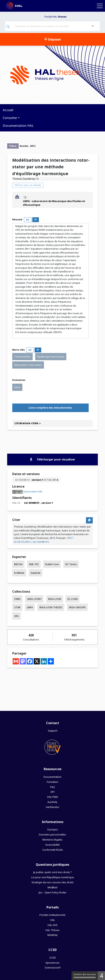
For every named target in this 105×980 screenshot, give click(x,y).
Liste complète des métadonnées (50, 408)
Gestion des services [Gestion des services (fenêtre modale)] (85, 976)
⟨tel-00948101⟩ (41, 542)
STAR (17, 607)
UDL (17, 616)
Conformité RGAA (53, 850)
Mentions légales (52, 840)
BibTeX (18, 564)
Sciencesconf (53, 968)
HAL (53, 920)
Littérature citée (28, 423)
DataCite (36, 573)
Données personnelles (52, 835)
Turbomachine (22, 357)
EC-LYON (73, 599)
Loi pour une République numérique (53, 877)
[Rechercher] (8, 27)
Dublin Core (52, 564)
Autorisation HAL (33, 491)
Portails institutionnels (52, 915)
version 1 (38, 480)
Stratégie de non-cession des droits (53, 882)
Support (53, 731)
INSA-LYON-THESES (51, 607)
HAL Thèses (53, 930)
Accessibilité (52, 845)
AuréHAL (52, 802)
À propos (53, 829)
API (53, 792)
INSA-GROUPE (77, 607)
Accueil (8, 110)
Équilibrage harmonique (51, 357)
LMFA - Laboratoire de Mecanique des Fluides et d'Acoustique (54, 203)
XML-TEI (34, 564)
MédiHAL (53, 935)
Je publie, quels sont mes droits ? (52, 872)
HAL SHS (53, 925)
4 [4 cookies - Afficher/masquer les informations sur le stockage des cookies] (101, 976)
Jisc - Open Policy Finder (53, 892)
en (28, 220)
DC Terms (71, 564)
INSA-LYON (55, 599)
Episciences (53, 963)
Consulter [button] (10, 118)
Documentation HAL (18, 125)
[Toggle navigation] (100, 6)
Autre (17, 387)
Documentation (52, 777)
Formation (52, 782)
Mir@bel (52, 887)
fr (36, 220)
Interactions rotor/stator (28, 365)
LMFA (30, 607)
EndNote (19, 573)
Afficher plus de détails (28, 185)
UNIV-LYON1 (34, 599)
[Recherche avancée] (93, 26)
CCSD (53, 958)
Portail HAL (56, 17)
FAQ (52, 787)
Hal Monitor (53, 807)
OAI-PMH (52, 797)
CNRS (17, 599)
